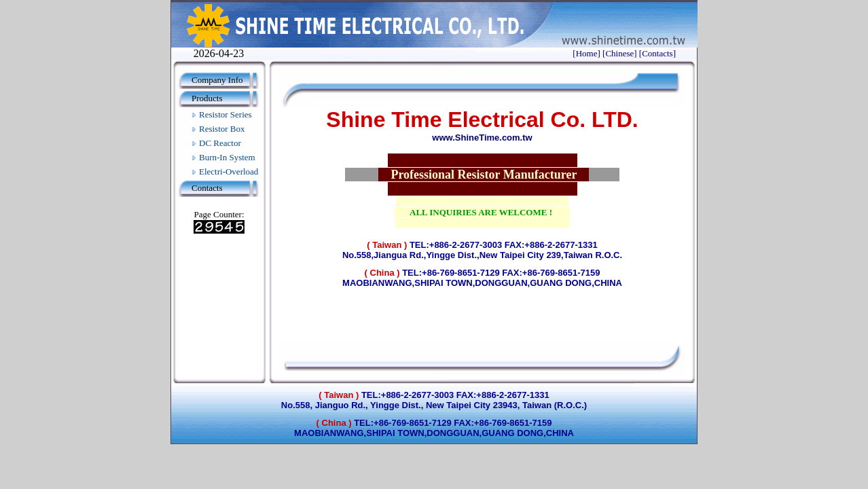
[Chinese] (620, 53)
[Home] (586, 53)
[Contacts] (657, 53)
